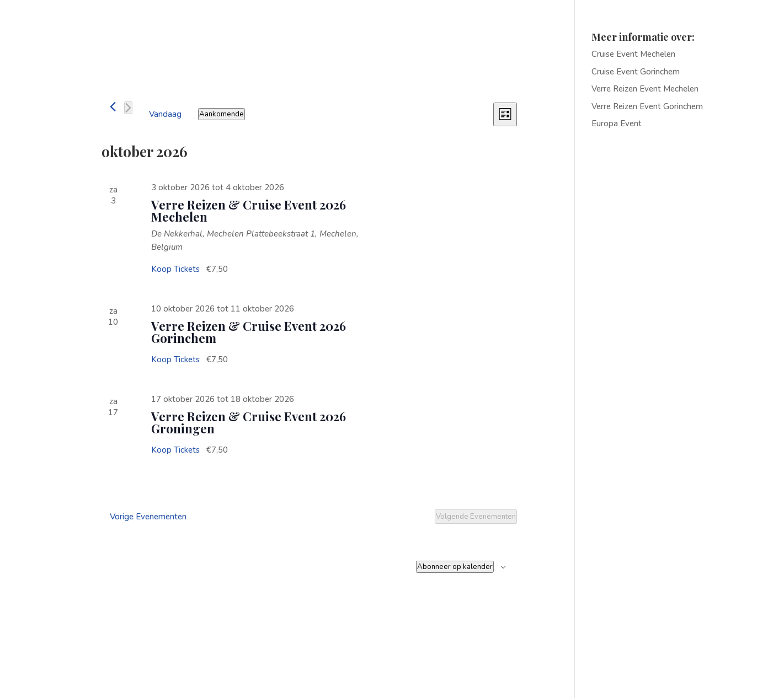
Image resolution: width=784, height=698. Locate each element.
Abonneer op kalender (455, 567)
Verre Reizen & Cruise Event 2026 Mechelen (249, 211)
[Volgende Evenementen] (128, 108)
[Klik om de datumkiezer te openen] (222, 114)
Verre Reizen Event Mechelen (645, 89)
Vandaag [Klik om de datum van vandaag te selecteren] (165, 114)
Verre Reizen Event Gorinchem (647, 106)
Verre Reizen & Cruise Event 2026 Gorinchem (249, 332)
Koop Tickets (177, 269)
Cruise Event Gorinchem (636, 72)
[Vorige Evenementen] (113, 107)
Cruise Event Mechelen (633, 54)
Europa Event (617, 124)
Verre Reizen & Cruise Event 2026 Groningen (249, 422)
